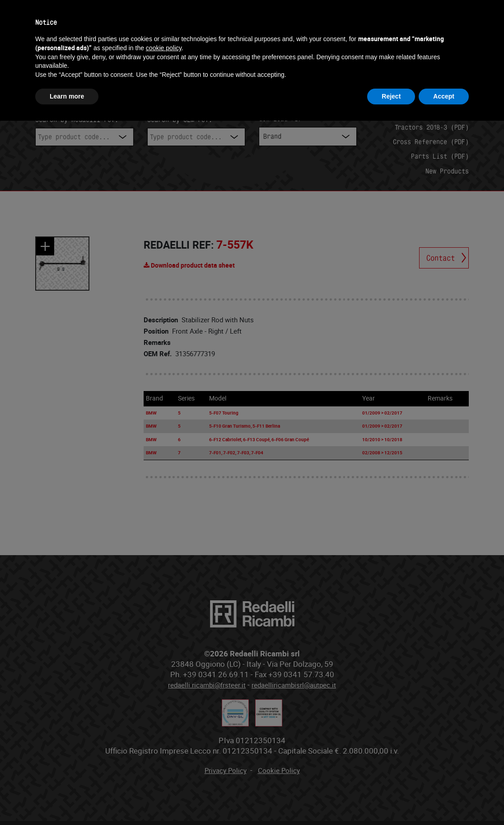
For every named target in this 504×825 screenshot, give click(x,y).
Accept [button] (444, 96)
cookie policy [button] (164, 48)
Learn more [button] (67, 96)
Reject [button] (391, 96)
